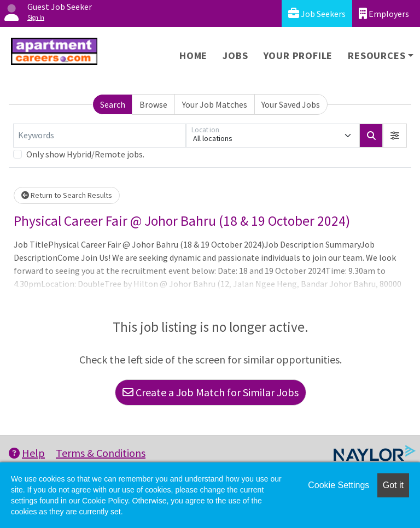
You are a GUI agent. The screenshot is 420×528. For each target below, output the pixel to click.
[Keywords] (100, 136)
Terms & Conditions (101, 453)
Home (193, 55)
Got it (393, 485)
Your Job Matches (215, 104)
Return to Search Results (67, 195)
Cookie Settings (339, 485)
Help (27, 453)
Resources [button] (377, 55)
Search (113, 104)
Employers (384, 13)
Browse (153, 104)
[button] (395, 136)
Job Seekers (317, 13)
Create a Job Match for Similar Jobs (211, 392)
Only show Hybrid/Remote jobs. (85, 154)
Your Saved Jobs (291, 104)
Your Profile (298, 55)
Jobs (235, 55)
